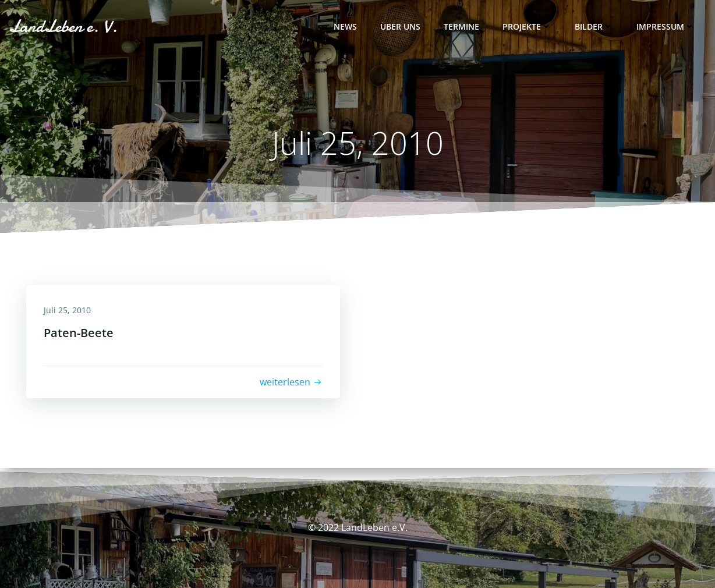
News (345, 26)
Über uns (400, 26)
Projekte (527, 26)
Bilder (594, 26)
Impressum (666, 26)
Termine (461, 26)
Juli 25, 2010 (67, 310)
